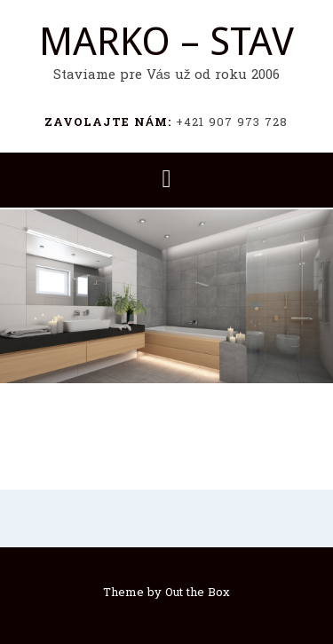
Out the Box (198, 593)
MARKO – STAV (166, 42)
